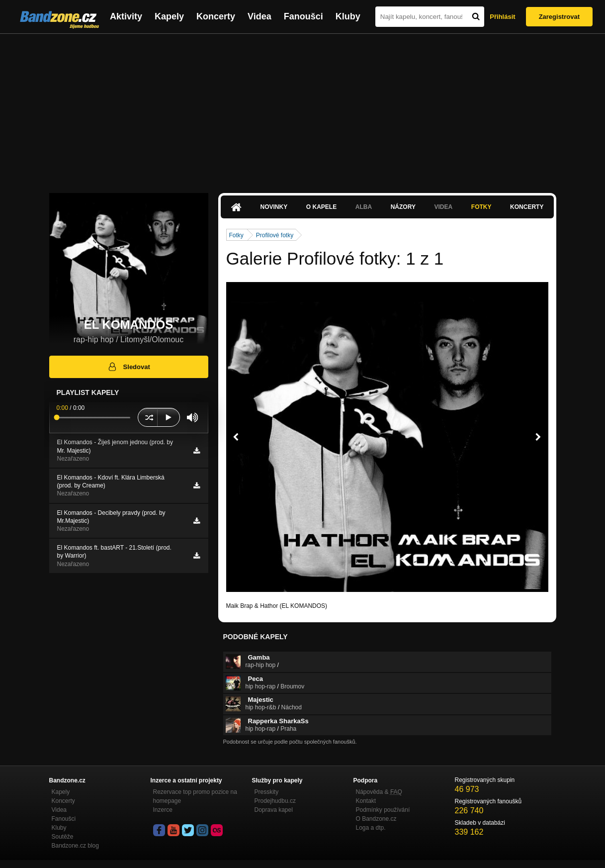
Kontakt (366, 801)
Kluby (348, 16)
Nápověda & (379, 792)
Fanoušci (303, 16)
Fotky (481, 207)
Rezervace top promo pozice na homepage (195, 796)
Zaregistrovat (559, 17)
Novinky (274, 207)
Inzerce (163, 810)
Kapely (169, 16)
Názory (403, 207)
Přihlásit (502, 17)
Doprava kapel (274, 810)
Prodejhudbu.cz (275, 801)
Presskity (267, 792)
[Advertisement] (303, 108)
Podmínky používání (383, 810)
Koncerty (216, 16)
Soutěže (63, 837)
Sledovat (129, 367)
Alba (364, 207)
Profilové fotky (275, 235)
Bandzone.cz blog (75, 846)
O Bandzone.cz (376, 819)
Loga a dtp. (371, 828)
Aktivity (126, 16)
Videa (259, 16)
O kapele (321, 207)
